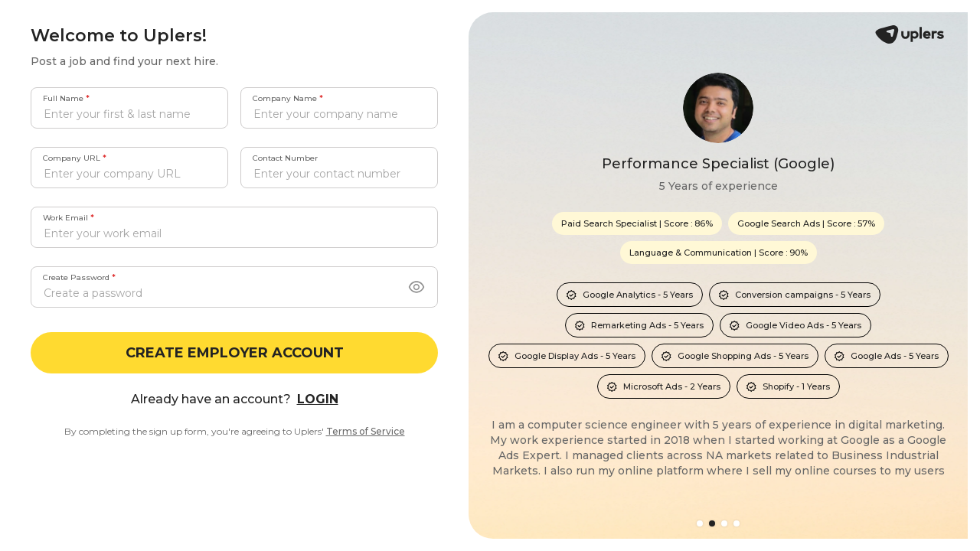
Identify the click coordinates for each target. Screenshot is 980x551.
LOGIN (318, 399)
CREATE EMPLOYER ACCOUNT (235, 353)
